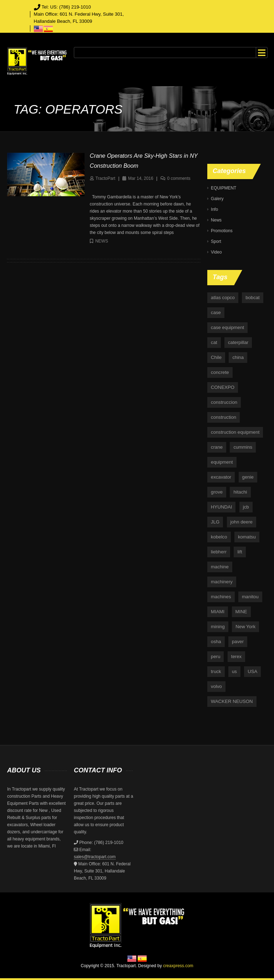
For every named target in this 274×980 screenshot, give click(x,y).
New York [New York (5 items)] (245, 627)
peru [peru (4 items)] (215, 656)
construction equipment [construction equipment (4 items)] (235, 432)
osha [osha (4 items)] (216, 642)
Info (214, 209)
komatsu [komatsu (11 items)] (247, 537)
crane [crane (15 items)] (217, 447)
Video (216, 252)
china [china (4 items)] (238, 357)
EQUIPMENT (224, 188)
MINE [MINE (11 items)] (241, 612)
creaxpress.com (178, 966)
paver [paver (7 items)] (238, 642)
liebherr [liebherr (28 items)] (219, 552)
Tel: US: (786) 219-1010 (66, 7)
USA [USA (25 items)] (252, 671)
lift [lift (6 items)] (240, 552)
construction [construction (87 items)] (224, 417)
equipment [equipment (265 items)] (222, 462)
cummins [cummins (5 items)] (243, 447)
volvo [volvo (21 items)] (216, 686)
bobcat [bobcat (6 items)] (253, 298)
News (102, 241)
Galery (217, 199)
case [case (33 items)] (216, 312)
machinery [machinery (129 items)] (222, 582)
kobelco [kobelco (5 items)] (219, 537)
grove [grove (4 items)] (217, 492)
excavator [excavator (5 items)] (221, 477)
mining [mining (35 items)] (218, 627)
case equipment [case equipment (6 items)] (227, 327)
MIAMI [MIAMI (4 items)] (218, 612)
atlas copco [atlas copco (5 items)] (223, 298)
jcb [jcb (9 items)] (246, 507)
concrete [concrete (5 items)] (220, 372)
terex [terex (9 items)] (236, 656)
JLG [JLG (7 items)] (215, 522)
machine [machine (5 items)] (220, 567)
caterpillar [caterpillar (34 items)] (238, 342)
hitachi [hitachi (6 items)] (240, 492)
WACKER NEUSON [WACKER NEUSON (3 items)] (232, 701)
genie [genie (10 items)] (248, 477)
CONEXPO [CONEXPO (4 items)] (223, 387)
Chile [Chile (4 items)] (216, 357)
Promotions (222, 231)
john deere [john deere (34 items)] (242, 522)
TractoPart (106, 178)
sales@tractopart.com (95, 857)
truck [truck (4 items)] (216, 671)
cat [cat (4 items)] (214, 342)
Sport (216, 241)
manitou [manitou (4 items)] (250, 597)
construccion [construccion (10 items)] (224, 402)
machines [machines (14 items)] (221, 597)
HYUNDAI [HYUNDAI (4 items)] (221, 507)
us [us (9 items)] (234, 671)
